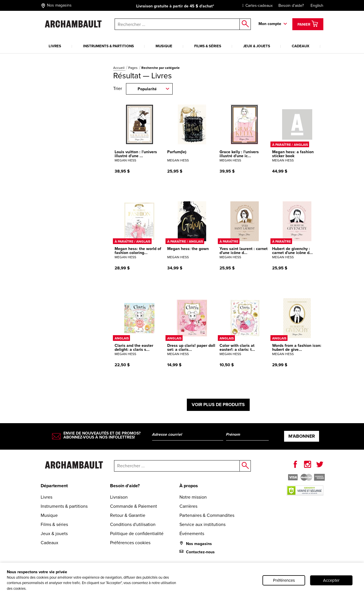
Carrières (188, 506)
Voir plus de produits (218, 405)
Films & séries (208, 46)
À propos (189, 486)
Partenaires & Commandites (207, 515)
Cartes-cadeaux (256, 6)
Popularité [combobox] (147, 89)
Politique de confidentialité (137, 534)
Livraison (119, 497)
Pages (133, 68)
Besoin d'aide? (291, 6)
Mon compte (270, 24)
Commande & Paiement (134, 506)
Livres (55, 46)
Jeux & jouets (257, 46)
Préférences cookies (130, 543)
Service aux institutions (202, 524)
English (317, 6)
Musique (164, 46)
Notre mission (193, 497)
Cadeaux (301, 46)
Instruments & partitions (108, 46)
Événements (192, 534)
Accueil (119, 68)
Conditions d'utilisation (133, 524)
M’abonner (302, 436)
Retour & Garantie (128, 515)
